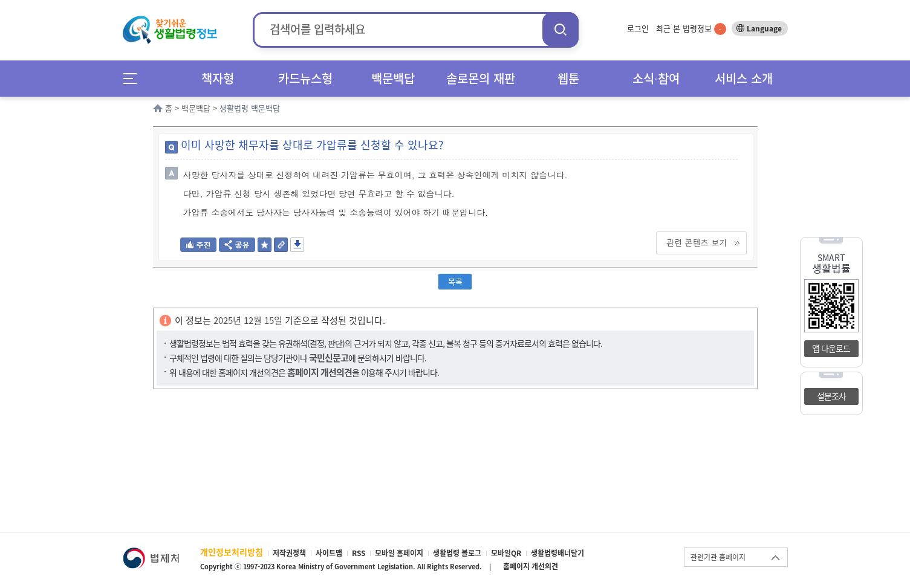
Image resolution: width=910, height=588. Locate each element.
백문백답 (393, 78)
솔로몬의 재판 (481, 78)
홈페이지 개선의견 (531, 566)
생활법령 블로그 (457, 553)
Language (764, 28)
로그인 (638, 28)
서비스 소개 (744, 78)
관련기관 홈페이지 (718, 557)
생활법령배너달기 (557, 553)
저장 (297, 245)
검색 (561, 29)
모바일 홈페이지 (399, 553)
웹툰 (568, 78)
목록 (455, 281)
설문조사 (831, 396)
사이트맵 (329, 553)
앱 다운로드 (831, 348)
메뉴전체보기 (134, 78)
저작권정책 (289, 553)
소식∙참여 (656, 78)
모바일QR (506, 553)
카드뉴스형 (305, 78)
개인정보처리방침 (232, 552)
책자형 (218, 78)
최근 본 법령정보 (691, 28)
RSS (359, 553)
